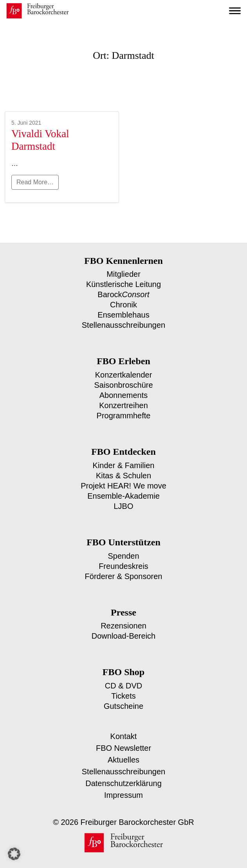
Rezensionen (123, 618)
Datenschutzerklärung (123, 774)
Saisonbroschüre (124, 382)
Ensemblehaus (124, 313)
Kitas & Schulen (123, 471)
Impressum (123, 785)
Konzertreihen (123, 402)
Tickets (124, 687)
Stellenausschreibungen (123, 323)
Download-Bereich (124, 628)
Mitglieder (124, 274)
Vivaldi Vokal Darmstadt (39, 140)
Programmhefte (123, 411)
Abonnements (124, 392)
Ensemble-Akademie (124, 490)
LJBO (124, 500)
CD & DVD (124, 677)
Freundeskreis (123, 559)
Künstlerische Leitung (124, 284)
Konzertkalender (124, 372)
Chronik (124, 303)
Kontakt (124, 727)
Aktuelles (124, 750)
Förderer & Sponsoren (123, 569)
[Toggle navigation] (235, 11)
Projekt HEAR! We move (123, 480)
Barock (123, 293)
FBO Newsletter (124, 738)
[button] (14, 854)
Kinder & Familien (123, 461)
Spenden (124, 549)
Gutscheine (124, 697)
